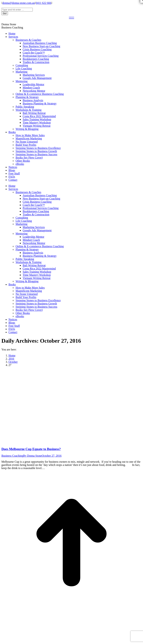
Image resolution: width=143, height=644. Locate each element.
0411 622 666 (43, 3)
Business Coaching (12, 456)
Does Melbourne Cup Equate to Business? (31, 449)
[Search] (17, 10)
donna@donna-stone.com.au (19, 3)
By (32, 456)
